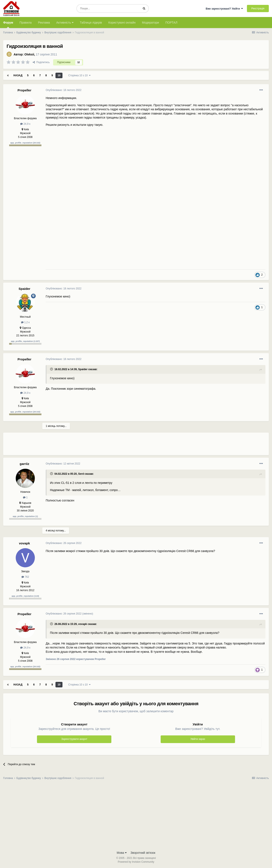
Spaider (24, 289)
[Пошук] (108, 8)
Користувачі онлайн (122, 23)
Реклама (44, 23)
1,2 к (25, 322)
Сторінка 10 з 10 (79, 75)
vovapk (24, 543)
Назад (18, 75)
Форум (8, 24)
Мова (122, 853)
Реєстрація (258, 8)
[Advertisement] (123, 446)
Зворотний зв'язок (143, 853)
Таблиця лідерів (91, 23)
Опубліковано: (64, 90)
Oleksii (29, 54)
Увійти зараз (198, 739)
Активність (65, 23)
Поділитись (41, 62)
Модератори (150, 23)
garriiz (24, 464)
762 (25, 577)
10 (59, 75)
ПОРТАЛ (171, 23)
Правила (26, 23)
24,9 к (25, 124)
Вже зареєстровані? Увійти (224, 9)
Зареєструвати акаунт (74, 739)
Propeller (24, 90)
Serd (81, 474)
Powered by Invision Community (136, 862)
